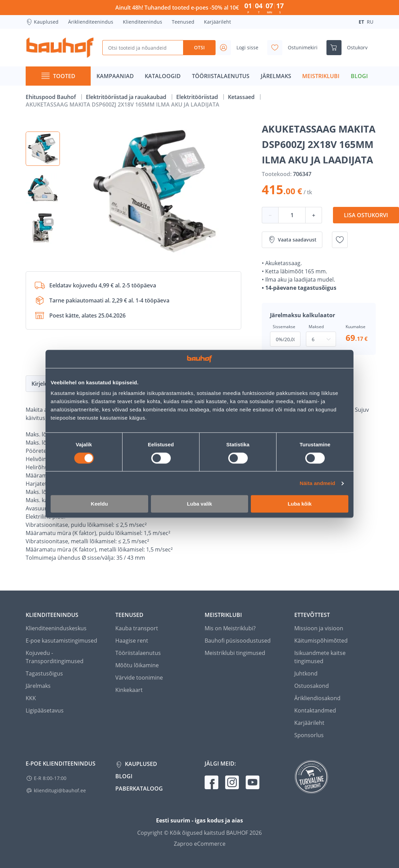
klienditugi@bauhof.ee (60, 790)
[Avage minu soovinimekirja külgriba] (295, 48)
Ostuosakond (312, 686)
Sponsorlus (309, 735)
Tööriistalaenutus (138, 653)
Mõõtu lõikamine (137, 665)
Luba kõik (300, 504)
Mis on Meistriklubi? (230, 628)
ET (361, 22)
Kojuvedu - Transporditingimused (55, 657)
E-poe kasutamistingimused (61, 641)
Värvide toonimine (139, 678)
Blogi (124, 776)
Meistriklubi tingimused (235, 653)
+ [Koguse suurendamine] (314, 215)
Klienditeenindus (143, 22)
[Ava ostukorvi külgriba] (350, 48)
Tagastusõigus (44, 673)
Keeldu (99, 504)
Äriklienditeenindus (91, 22)
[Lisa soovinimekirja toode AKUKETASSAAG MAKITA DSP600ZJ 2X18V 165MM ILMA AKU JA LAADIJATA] (340, 240)
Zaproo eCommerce (200, 844)
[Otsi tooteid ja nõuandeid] (143, 48)
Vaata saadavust (292, 240)
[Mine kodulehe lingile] (60, 48)
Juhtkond (306, 673)
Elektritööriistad (198, 97)
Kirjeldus (43, 384)
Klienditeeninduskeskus (56, 628)
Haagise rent (132, 641)
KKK (31, 698)
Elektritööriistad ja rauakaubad (127, 97)
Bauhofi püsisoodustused (238, 641)
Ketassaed (242, 97)
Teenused (183, 22)
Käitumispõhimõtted (321, 641)
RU (370, 22)
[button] (43, 149)
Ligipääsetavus (45, 710)
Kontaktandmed (315, 710)
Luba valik (199, 504)
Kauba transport (137, 628)
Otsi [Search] (199, 47)
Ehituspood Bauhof (52, 97)
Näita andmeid (318, 483)
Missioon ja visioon (319, 628)
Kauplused (42, 22)
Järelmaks (38, 686)
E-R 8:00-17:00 (50, 778)
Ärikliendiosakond (317, 698)
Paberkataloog (139, 789)
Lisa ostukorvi (366, 215)
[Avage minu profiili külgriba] (240, 48)
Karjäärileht (217, 22)
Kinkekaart (129, 690)
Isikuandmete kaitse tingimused (320, 657)
